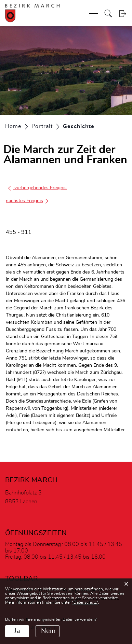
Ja (17, 631)
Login (123, 13)
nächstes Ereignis (28, 201)
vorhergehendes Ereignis (37, 188)
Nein (48, 631)
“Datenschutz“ (85, 602)
